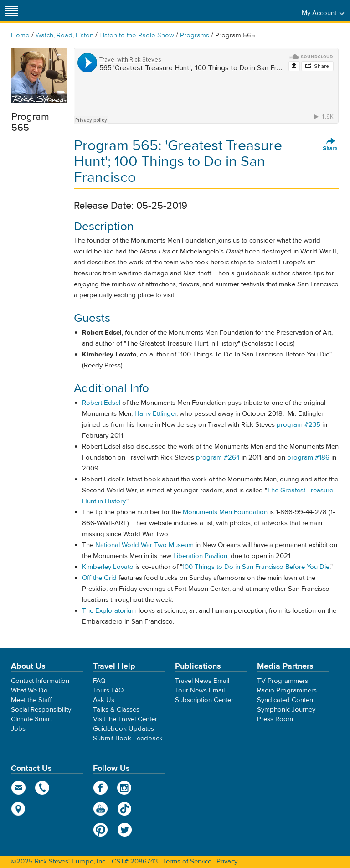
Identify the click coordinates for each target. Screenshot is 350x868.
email (18, 788)
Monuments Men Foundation (225, 512)
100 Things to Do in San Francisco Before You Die (256, 567)
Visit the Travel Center (125, 719)
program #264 (218, 457)
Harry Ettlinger (155, 414)
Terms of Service (187, 861)
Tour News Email (200, 690)
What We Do (29, 690)
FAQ (99, 681)
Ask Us (104, 700)
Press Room (275, 719)
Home (20, 35)
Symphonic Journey (286, 710)
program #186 (308, 457)
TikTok (125, 809)
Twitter (125, 830)
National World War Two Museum (144, 545)
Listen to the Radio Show (137, 35)
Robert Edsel (101, 403)
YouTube (100, 809)
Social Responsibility (41, 710)
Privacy (227, 861)
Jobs (18, 729)
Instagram (125, 788)
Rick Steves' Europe (175, 11)
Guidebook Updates (124, 729)
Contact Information (40, 681)
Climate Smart (31, 719)
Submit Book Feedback (128, 738)
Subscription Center (204, 700)
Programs (195, 35)
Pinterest (100, 830)
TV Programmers (283, 681)
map (18, 809)
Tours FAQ (108, 690)
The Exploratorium (109, 611)
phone (43, 788)
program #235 (299, 425)
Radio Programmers (287, 690)
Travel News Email (202, 681)
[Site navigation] (11, 11)
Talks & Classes (116, 710)
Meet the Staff (31, 700)
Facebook (100, 788)
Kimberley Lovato (108, 567)
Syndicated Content (286, 700)
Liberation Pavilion (200, 556)
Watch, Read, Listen (64, 35)
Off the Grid (99, 578)
